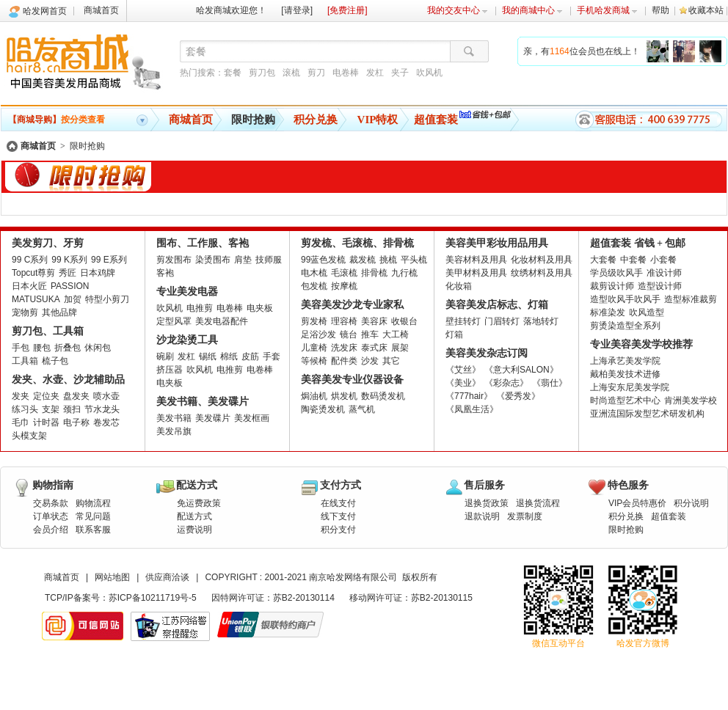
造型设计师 (660, 286)
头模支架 (29, 436)
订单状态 (51, 516)
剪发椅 (314, 321)
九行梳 (404, 273)
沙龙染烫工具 (187, 340)
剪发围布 (174, 260)
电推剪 (200, 308)
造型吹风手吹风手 (625, 299)
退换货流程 (538, 503)
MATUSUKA (36, 299)
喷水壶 (106, 396)
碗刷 (165, 356)
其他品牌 (59, 312)
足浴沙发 (318, 334)
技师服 (269, 260)
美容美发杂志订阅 (487, 353)
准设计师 (664, 273)
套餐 (233, 73)
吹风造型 (647, 312)
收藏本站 (706, 10)
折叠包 (68, 348)
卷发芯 (106, 422)
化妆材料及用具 (542, 260)
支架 (51, 409)
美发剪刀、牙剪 (48, 243)
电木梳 (314, 273)
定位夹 (46, 396)
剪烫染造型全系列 (625, 326)
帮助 (660, 10)
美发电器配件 (222, 321)
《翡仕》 (550, 383)
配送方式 (194, 516)
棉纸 (229, 356)
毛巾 (21, 422)
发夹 (21, 396)
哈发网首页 (45, 11)
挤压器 (170, 370)
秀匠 (68, 273)
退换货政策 (487, 503)
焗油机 (314, 396)
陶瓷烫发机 (323, 409)
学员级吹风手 (616, 273)
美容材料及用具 (476, 260)
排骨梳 (374, 273)
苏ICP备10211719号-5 (153, 598)
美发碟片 (213, 418)
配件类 (344, 361)
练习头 (25, 409)
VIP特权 (378, 120)
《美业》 (463, 383)
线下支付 (338, 516)
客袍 (165, 273)
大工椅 (396, 334)
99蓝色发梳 (323, 260)
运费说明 (194, 530)
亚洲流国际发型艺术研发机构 (647, 414)
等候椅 (314, 361)
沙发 (370, 361)
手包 (21, 348)
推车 (370, 334)
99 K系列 (69, 260)
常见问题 (93, 516)
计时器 (46, 422)
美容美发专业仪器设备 (352, 380)
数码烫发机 (383, 396)
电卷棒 (346, 73)
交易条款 (51, 503)
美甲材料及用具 (476, 273)
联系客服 (93, 530)
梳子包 (55, 361)
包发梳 (314, 286)
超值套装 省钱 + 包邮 (638, 243)
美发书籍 (174, 418)
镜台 (349, 334)
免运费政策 (199, 503)
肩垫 (243, 260)
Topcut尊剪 (33, 273)
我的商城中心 (532, 10)
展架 (400, 348)
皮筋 (250, 356)
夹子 (400, 73)
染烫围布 (213, 260)
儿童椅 (314, 348)
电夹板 (260, 308)
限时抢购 (253, 120)
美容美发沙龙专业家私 (352, 305)
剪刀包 (262, 73)
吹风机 (429, 73)
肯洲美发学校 (691, 400)
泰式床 (374, 348)
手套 (272, 356)
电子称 (76, 422)
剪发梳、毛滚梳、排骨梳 (357, 243)
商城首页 (101, 10)
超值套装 (436, 120)
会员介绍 (51, 530)
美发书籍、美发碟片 (203, 402)
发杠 (375, 73)
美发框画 (252, 418)
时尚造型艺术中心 (625, 400)
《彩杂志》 (506, 383)
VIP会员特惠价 (637, 503)
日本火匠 (29, 286)
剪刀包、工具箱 (48, 331)
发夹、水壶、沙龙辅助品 (68, 380)
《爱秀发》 (518, 396)
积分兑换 (316, 120)
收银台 (404, 321)
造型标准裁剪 (691, 299)
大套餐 (603, 260)
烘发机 (344, 396)
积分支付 (338, 530)
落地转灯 (541, 321)
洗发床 (344, 348)
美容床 (374, 321)
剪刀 (316, 73)
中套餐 (633, 260)
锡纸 (208, 356)
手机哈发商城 (607, 10)
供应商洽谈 (167, 577)
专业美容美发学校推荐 (641, 344)
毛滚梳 (344, 273)
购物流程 (93, 503)
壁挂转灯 (463, 321)
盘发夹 (76, 396)
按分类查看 (57, 120)
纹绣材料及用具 (542, 273)
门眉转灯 (502, 321)
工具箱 (25, 361)
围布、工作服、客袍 (203, 243)
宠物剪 (25, 312)
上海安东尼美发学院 (630, 387)
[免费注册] (347, 10)
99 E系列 (109, 260)
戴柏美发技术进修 (625, 374)
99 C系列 (30, 260)
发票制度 (525, 516)
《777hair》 (469, 396)
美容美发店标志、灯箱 (497, 305)
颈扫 (72, 409)
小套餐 (663, 260)
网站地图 (112, 577)
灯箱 (454, 334)
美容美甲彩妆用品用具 (497, 243)
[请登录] (297, 10)
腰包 (42, 348)
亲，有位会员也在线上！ (582, 51)
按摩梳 (344, 286)
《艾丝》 (463, 370)
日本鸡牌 (98, 273)
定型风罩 (174, 321)
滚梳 (291, 73)
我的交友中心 (458, 10)
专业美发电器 (187, 292)
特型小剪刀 (107, 299)
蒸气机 (362, 409)
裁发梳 (363, 260)
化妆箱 (459, 286)
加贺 (73, 299)
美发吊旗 (174, 431)
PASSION (70, 286)
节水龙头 (102, 409)
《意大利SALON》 (521, 370)
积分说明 (691, 503)
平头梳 (414, 260)
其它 (391, 361)
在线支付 (338, 503)
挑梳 (388, 260)
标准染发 (608, 312)
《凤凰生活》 (472, 409)
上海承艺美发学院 (625, 361)
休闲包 (98, 348)
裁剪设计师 (612, 286)
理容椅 (344, 321)
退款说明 (482, 516)
